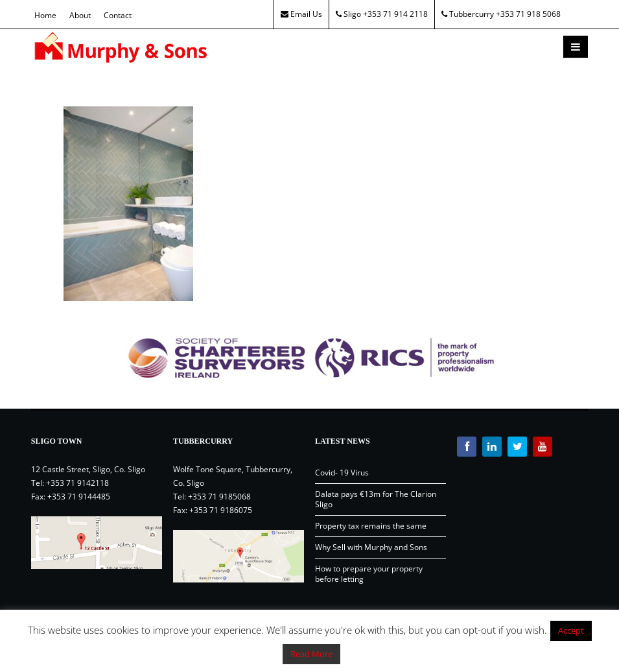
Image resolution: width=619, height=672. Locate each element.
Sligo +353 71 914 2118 (382, 14)
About (80, 15)
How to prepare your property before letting (369, 574)
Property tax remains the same (371, 526)
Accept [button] (571, 630)
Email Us (301, 14)
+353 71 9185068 (219, 497)
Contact (118, 15)
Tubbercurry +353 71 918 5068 (501, 14)
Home (45, 15)
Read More (311, 654)
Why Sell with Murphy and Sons (371, 547)
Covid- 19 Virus (342, 473)
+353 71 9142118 (77, 483)
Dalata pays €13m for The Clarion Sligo (376, 499)
